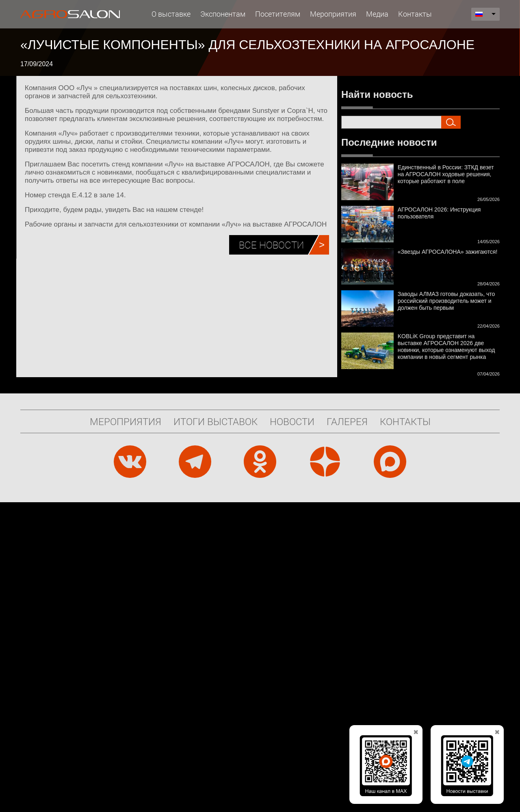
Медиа (377, 14)
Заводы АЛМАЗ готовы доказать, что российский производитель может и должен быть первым (446, 301)
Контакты (415, 14)
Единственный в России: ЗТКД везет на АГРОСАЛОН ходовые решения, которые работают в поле (446, 174)
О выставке (171, 14)
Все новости (271, 245)
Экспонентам (223, 14)
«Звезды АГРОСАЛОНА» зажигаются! (448, 252)
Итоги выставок (216, 421)
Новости (292, 421)
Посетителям (278, 14)
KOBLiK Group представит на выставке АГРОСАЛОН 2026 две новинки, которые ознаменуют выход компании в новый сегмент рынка (446, 347)
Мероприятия (333, 14)
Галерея (347, 421)
